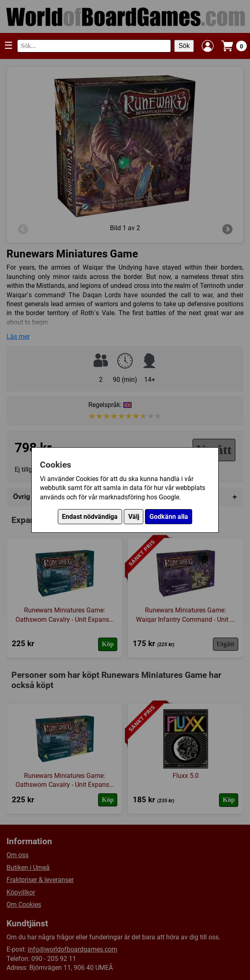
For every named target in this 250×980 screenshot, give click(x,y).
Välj (134, 517)
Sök (184, 46)
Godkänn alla (169, 517)
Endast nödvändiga (90, 517)
